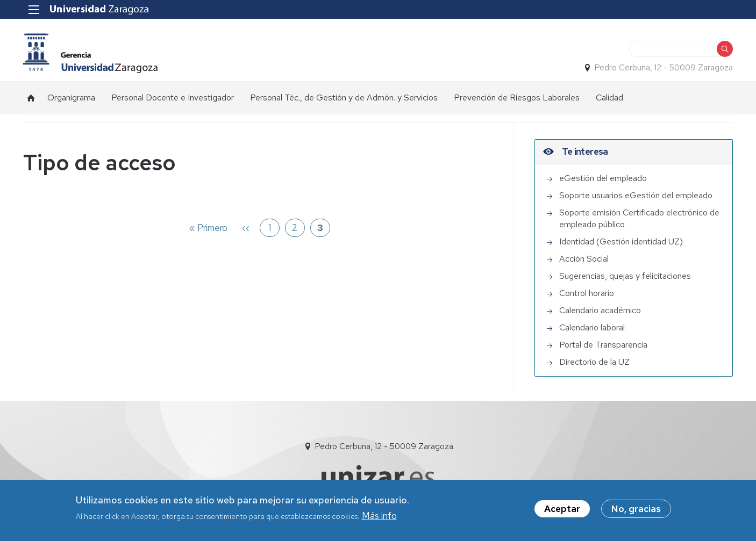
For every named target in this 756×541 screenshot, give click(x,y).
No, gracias (636, 509)
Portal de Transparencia (603, 345)
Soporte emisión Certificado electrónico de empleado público (639, 218)
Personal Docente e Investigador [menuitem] (173, 98)
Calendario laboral (592, 327)
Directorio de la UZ (594, 362)
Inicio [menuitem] (31, 98)
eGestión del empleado (603, 178)
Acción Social (584, 259)
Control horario (587, 293)
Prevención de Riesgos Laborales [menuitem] (517, 98)
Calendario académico (600, 310)
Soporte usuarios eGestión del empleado (636, 195)
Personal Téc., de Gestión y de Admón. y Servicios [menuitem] (344, 98)
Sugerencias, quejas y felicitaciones (625, 276)
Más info (379, 516)
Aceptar (562, 509)
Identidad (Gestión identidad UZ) (621, 241)
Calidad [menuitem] (609, 98)
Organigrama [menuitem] (71, 98)
